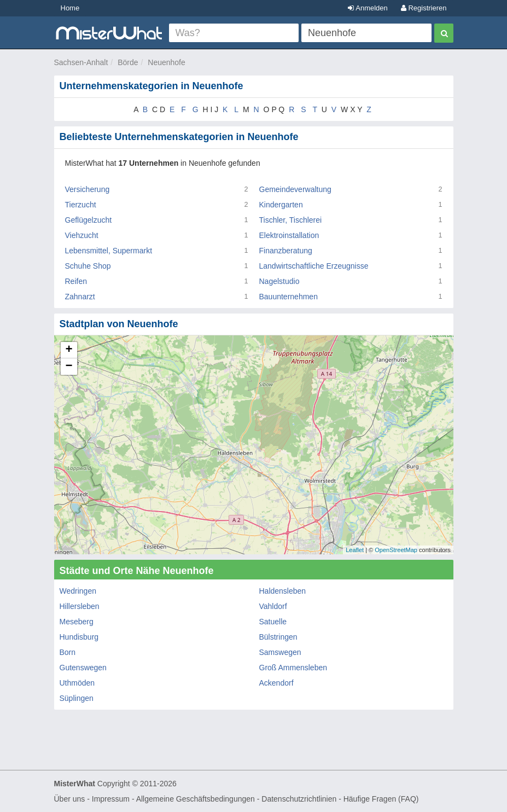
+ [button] (69, 350)
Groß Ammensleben (293, 668)
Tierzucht (81, 205)
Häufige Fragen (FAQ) (381, 799)
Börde (128, 62)
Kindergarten (281, 205)
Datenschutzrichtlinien (299, 799)
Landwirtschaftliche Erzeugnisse (314, 266)
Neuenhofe (167, 62)
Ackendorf (276, 683)
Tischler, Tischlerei (291, 220)
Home (70, 8)
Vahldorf (273, 606)
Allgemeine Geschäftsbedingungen (196, 799)
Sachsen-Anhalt (81, 62)
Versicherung (88, 189)
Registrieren (424, 8)
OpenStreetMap (396, 550)
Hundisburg (79, 637)
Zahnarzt (80, 297)
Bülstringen (278, 637)
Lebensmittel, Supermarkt (109, 251)
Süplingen (77, 698)
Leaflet (355, 550)
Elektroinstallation (289, 235)
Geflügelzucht (89, 220)
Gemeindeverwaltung (295, 189)
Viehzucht (82, 235)
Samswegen (280, 652)
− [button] (69, 367)
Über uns (70, 799)
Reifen (76, 281)
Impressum (111, 799)
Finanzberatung (286, 251)
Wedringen (78, 591)
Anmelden (368, 8)
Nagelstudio (279, 281)
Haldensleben (283, 591)
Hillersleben (80, 606)
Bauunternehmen (289, 297)
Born (68, 652)
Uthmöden (77, 683)
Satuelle (273, 622)
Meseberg (77, 622)
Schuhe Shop (88, 266)
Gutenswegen (83, 668)
